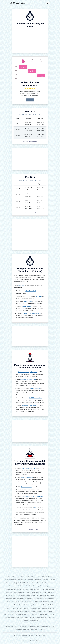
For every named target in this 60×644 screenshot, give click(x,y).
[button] (30, 50)
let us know (22, 285)
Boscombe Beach (31, 577)
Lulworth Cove (19, 602)
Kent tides (52, 626)
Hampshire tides (35, 626)
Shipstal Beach (48, 611)
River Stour (39, 296)
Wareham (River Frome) (27, 618)
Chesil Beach (13, 586)
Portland (8, 608)
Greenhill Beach (25, 595)
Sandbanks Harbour (14, 611)
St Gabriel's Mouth (33, 614)
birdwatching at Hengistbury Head (28, 372)
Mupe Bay (29, 605)
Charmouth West (49, 583)
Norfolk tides (42, 630)
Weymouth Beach (50, 618)
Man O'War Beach (37, 602)
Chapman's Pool (31, 583)
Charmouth (40, 583)
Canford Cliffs (22, 583)
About (15, 635)
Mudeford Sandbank (27, 306)
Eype (38, 592)
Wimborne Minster (35, 389)
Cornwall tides (9, 626)
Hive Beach (41, 599)
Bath (35, 508)
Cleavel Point (44, 589)
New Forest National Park (28, 468)
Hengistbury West (11, 599)
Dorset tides (26, 626)
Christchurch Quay (26, 487)
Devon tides (18, 626)
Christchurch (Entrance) (32, 586)
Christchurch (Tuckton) (13, 589)
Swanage (7, 618)
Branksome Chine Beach (34, 580)
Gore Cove (17, 595)
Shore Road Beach (9, 614)
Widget (31, 635)
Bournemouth (50, 577)
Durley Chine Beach (19, 592)
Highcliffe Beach (21, 599)
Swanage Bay (15, 618)
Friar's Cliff (9, 595)
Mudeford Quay (8, 605)
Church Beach (24, 589)
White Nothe (25, 621)
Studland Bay (52, 614)
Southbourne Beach (21, 614)
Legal (45, 635)
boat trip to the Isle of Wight (28, 379)
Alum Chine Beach (11, 577)
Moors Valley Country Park (29, 405)
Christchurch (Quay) (46, 586)
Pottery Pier (15, 608)
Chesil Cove (21, 586)
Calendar (25, 635)
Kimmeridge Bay (50, 599)
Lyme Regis (27, 602)
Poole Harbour (52, 605)
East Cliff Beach (31, 592)
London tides (18, 630)
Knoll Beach (10, 602)
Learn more (30, 100)
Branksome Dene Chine (49, 580)
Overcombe (36, 605)
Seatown (34, 611)
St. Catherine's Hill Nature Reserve (31, 313)
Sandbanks (51, 608)
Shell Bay (40, 611)
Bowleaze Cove (22, 580)
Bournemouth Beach (27, 478)
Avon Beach (21, 577)
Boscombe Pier (41, 577)
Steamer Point (43, 614)
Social (40, 635)
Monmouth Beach (48, 602)
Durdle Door (9, 592)
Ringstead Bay (33, 608)
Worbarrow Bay (34, 621)
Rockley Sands (43, 608)
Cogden (51, 589)
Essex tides (26, 630)
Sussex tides (44, 626)
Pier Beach (44, 605)
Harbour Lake (35, 595)
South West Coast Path (35, 398)
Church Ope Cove (34, 589)
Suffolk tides (34, 630)
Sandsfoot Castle (25, 611)
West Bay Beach (40, 618)
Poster (36, 635)
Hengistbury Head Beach (47, 595)
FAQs (20, 635)
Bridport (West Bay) (11, 583)
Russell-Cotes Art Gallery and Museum (32, 496)
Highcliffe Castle (28, 301)
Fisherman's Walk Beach (47, 592)
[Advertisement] (30, 159)
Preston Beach (24, 608)
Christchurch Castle (31, 291)
